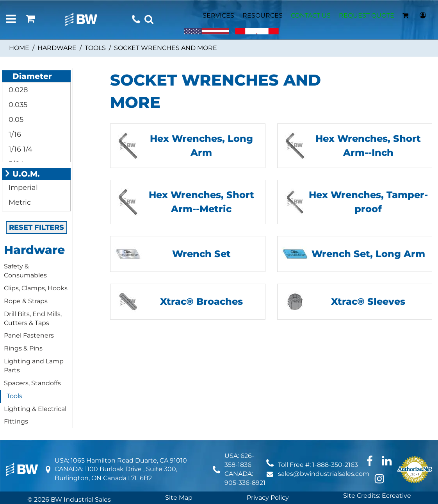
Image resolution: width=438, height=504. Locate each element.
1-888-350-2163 (335, 465)
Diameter (28, 76)
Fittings (16, 421)
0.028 (17, 90)
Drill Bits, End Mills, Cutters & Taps (33, 318)
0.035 (17, 105)
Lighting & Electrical (35, 409)
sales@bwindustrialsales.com (324, 474)
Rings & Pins (23, 348)
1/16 (14, 134)
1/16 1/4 (20, 149)
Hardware (57, 48)
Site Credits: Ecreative (377, 496)
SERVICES (218, 15)
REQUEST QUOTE (367, 15)
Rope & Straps (26, 301)
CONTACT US (311, 15)
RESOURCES (263, 15)
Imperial (22, 188)
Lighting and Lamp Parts (34, 366)
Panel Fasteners (29, 335)
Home (19, 48)
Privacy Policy (268, 498)
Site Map (179, 498)
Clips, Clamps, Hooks (36, 288)
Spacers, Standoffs (32, 383)
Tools (95, 48)
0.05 (15, 120)
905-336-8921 (245, 483)
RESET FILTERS (36, 227)
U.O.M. (22, 174)
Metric (19, 202)
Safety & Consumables (25, 271)
